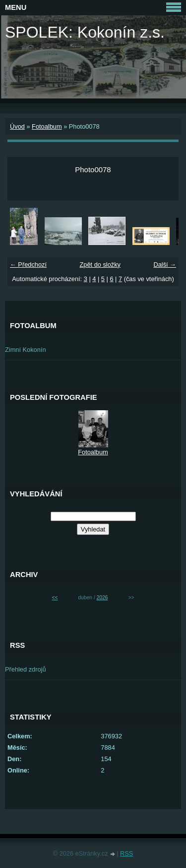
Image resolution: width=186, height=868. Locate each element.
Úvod (17, 126)
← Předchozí (28, 265)
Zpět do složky (100, 265)
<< (55, 598)
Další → (165, 265)
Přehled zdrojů (26, 669)
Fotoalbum (47, 126)
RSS (126, 853)
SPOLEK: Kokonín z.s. (85, 32)
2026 (102, 598)
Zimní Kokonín (26, 350)
